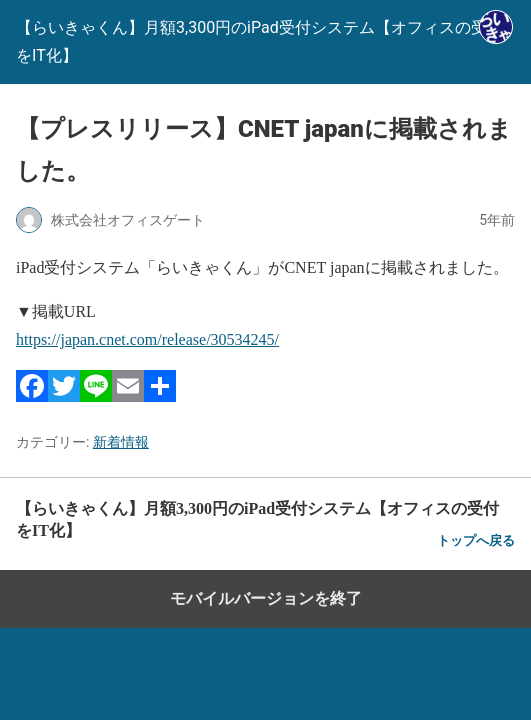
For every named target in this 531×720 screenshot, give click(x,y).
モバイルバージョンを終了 (266, 598)
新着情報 (121, 442)
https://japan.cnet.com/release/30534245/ (147, 339)
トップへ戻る (476, 540)
